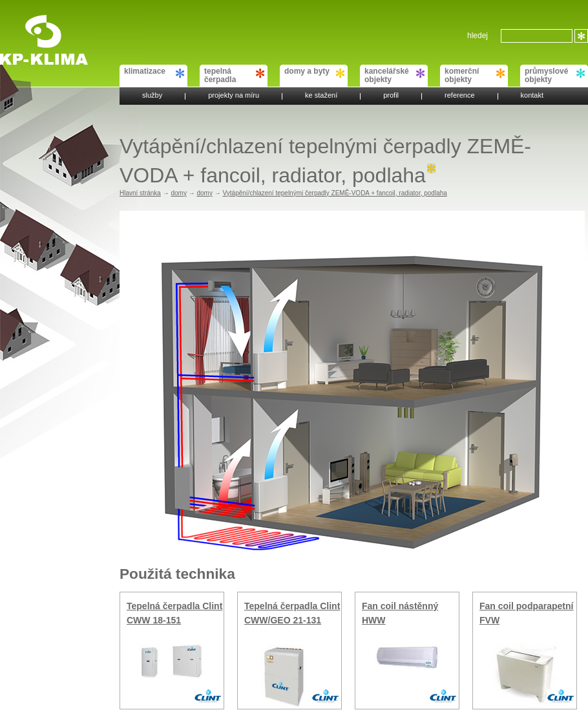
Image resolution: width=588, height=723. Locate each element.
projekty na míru (234, 96)
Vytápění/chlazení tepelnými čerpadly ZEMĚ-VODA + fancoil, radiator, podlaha (335, 193)
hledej (478, 36)
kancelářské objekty (394, 75)
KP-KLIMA (28, 21)
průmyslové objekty (555, 75)
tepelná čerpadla (234, 75)
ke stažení (321, 96)
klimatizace (154, 72)
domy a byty (314, 72)
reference (459, 96)
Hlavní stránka (140, 193)
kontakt (532, 96)
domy (178, 193)
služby (152, 96)
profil (391, 96)
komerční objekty (475, 75)
